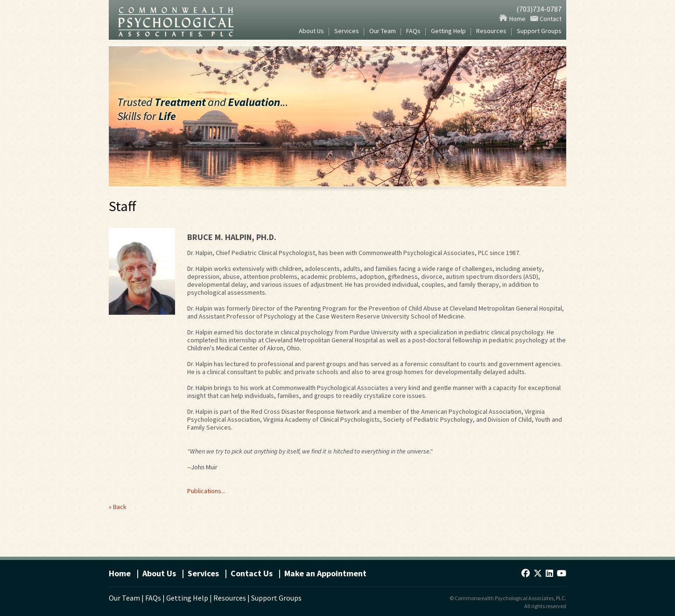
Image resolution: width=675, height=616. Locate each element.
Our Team (383, 32)
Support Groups (539, 32)
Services (347, 32)
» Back (118, 507)
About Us (311, 32)
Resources (491, 32)
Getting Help (448, 32)
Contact (546, 19)
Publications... (206, 491)
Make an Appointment (325, 573)
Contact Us (252, 573)
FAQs (413, 32)
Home (512, 19)
